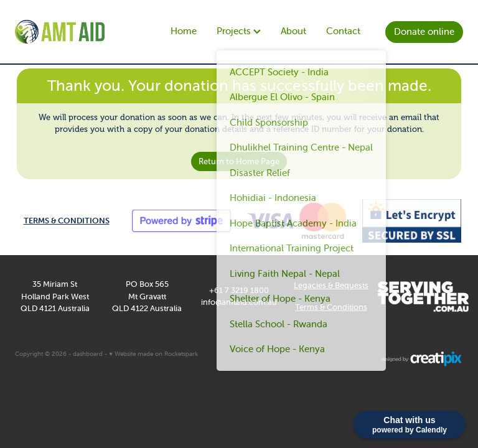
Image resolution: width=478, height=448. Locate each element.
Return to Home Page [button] (239, 161)
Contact (343, 31)
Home (184, 31)
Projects (239, 31)
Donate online (424, 31)
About (293, 31)
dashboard (88, 354)
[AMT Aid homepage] (60, 32)
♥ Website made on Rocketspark (153, 354)
